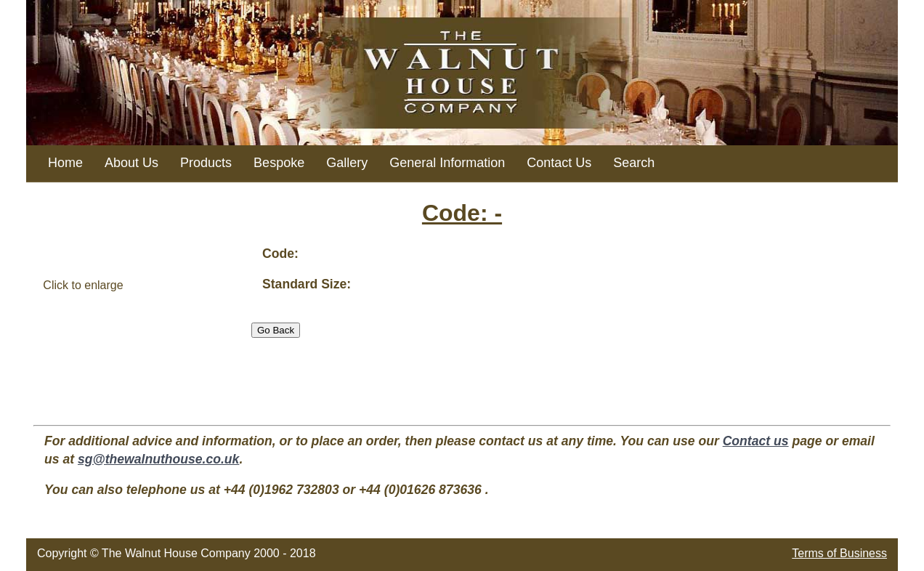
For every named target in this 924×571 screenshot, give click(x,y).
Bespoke (279, 163)
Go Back (276, 330)
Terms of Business (839, 553)
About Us (131, 163)
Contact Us (559, 163)
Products (206, 163)
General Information (447, 163)
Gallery (347, 163)
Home (65, 163)
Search (634, 163)
